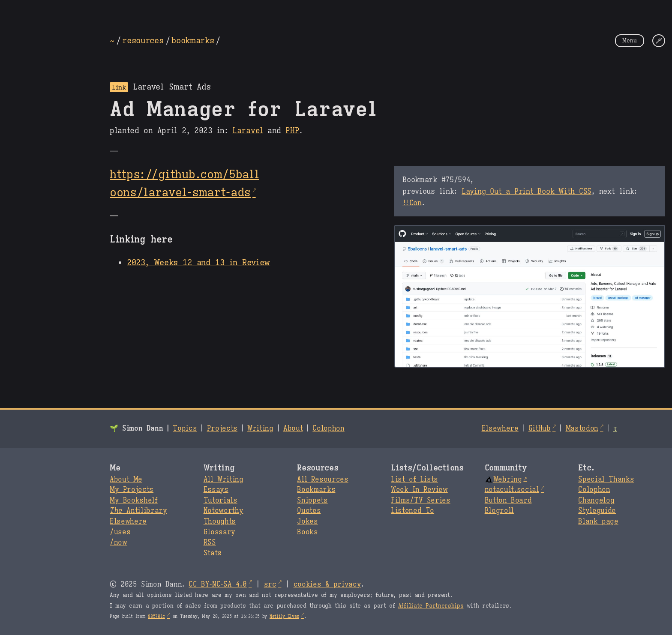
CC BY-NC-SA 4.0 (217, 584)
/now (118, 542)
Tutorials (220, 500)
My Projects (132, 490)
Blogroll (499, 511)
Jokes (307, 521)
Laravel (248, 131)
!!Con (412, 203)
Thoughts (220, 521)
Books (307, 532)
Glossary (219, 532)
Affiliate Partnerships (431, 606)
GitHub (540, 428)
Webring (503, 479)
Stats (213, 553)
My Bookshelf (134, 500)
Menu (630, 40)
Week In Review (419, 490)
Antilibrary (138, 511)
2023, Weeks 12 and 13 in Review (198, 262)
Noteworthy (223, 511)
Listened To (412, 511)
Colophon (328, 428)
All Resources (322, 479)
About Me (126, 479)
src (270, 584)
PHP (292, 131)
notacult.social (512, 490)
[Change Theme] (659, 41)
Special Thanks (606, 479)
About (293, 428)
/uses (120, 532)
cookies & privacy (327, 584)
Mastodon (582, 428)
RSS (210, 542)
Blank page (598, 521)
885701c (156, 616)
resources (143, 40)
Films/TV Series (421, 500)
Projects (222, 428)
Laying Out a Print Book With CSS (526, 191)
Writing (260, 428)
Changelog (596, 500)
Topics (185, 428)
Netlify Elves (284, 616)
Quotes (309, 511)
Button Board (508, 500)
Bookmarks (316, 490)
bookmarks (193, 40)
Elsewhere (500, 428)
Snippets (312, 500)
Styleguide (597, 511)
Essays (216, 490)
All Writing (223, 479)
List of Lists (414, 479)
